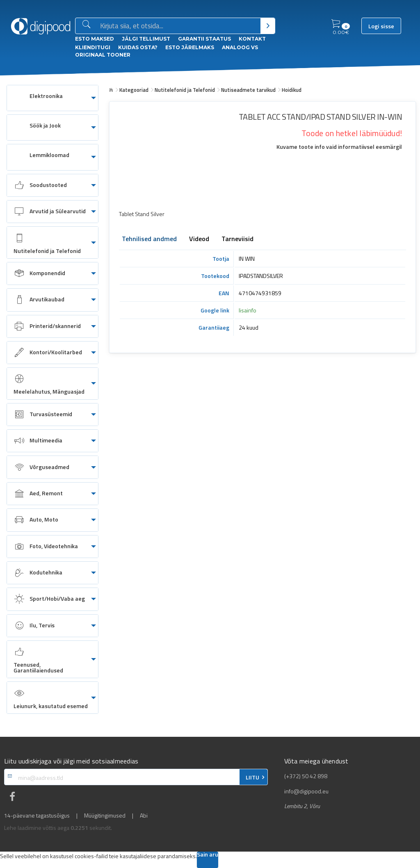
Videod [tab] (199, 239)
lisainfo (248, 310)
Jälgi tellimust (146, 39)
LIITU (252, 777)
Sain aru (208, 855)
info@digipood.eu (306, 791)
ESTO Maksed (95, 39)
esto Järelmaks (190, 47)
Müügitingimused (105, 816)
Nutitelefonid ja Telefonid (185, 90)
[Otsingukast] (179, 26)
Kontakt (252, 39)
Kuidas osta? (138, 47)
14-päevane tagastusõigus (37, 816)
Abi (144, 816)
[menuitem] (52, 98)
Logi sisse (381, 26)
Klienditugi (93, 47)
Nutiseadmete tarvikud (248, 90)
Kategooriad (134, 90)
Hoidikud (292, 90)
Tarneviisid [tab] (237, 239)
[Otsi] (268, 26)
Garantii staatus (204, 39)
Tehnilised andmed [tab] (149, 239)
